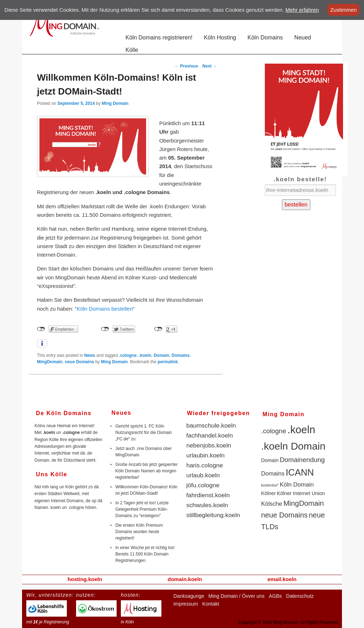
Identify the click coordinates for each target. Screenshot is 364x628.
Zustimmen (343, 10)
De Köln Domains (64, 413)
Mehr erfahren (302, 10)
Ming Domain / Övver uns (236, 596)
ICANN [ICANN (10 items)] (300, 472)
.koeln (145, 355)
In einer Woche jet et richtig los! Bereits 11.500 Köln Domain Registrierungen (145, 554)
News (90, 355)
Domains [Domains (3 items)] (273, 474)
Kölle (132, 50)
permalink (168, 362)
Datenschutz (300, 596)
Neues (122, 413)
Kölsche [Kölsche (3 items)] (272, 504)
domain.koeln (185, 579)
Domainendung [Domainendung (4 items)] (302, 460)
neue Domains (80, 362)
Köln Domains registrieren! (159, 37)
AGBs (275, 596)
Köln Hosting (220, 37)
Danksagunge (189, 596)
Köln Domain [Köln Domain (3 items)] (297, 485)
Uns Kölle (52, 474)
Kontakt (211, 604)
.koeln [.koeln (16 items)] (301, 430)
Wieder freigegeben (218, 413)
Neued (303, 37)
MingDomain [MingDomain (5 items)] (304, 503)
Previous (187, 66)
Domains (181, 355)
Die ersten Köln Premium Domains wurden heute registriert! (139, 532)
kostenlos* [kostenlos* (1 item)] (270, 485)
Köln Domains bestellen (105, 309)
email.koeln (282, 579)
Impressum (186, 604)
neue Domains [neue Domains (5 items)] (285, 515)
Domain (161, 355)
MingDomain (50, 362)
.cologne (128, 355)
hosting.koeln (85, 579)
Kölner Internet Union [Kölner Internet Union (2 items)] (301, 493)
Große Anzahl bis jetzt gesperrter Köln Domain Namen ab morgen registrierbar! (147, 471)
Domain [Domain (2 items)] (270, 460)
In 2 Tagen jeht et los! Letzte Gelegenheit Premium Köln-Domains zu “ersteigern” (142, 509)
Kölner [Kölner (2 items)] (269, 493)
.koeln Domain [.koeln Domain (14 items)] (293, 446)
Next (210, 66)
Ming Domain (115, 103)
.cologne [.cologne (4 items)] (274, 431)
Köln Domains (265, 37)
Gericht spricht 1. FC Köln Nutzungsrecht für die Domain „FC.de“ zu (144, 433)
